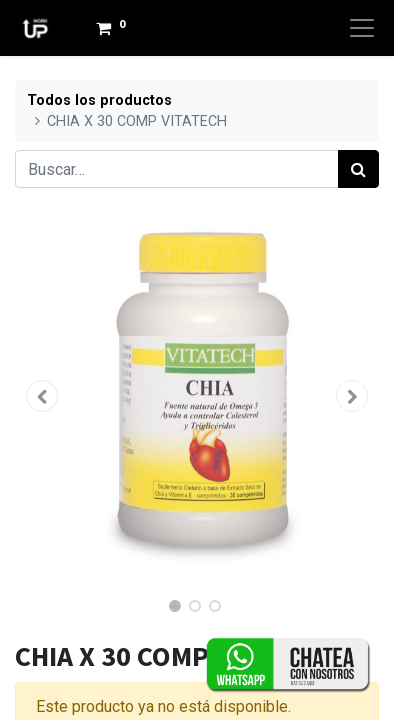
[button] (42, 396)
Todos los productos (99, 100)
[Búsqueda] (358, 169)
